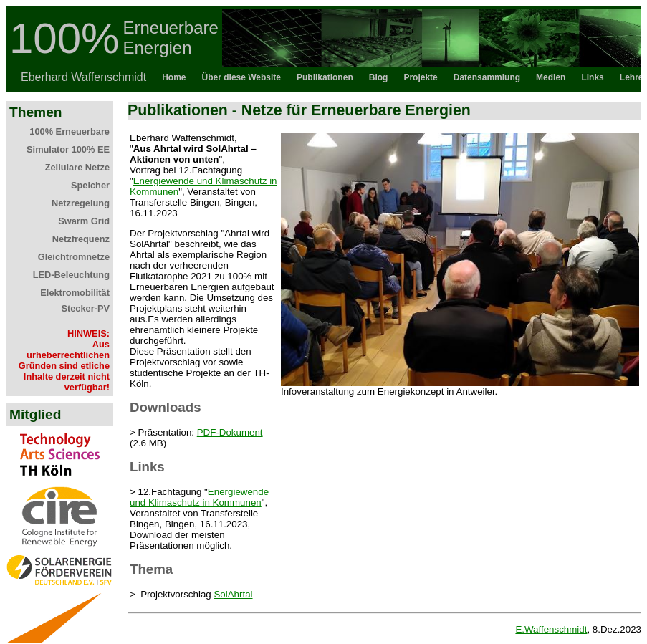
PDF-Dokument (230, 432)
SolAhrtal (233, 594)
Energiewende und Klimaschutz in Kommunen (199, 497)
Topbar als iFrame (323, 49)
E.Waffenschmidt (551, 629)
